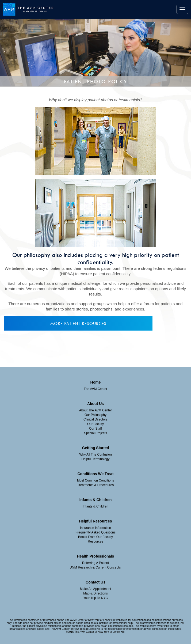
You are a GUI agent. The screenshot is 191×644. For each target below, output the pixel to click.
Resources (95, 541)
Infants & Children (95, 506)
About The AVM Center (95, 410)
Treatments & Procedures (95, 485)
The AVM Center (95, 389)
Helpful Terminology (95, 459)
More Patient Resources (78, 323)
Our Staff (95, 429)
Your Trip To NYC (95, 598)
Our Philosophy (95, 415)
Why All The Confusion (95, 454)
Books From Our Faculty (95, 537)
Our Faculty (95, 424)
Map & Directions (95, 593)
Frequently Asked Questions (95, 532)
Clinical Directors (95, 419)
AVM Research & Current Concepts (96, 567)
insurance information (95, 528)
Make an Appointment (96, 589)
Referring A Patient (95, 563)
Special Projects (95, 433)
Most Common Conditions (95, 480)
